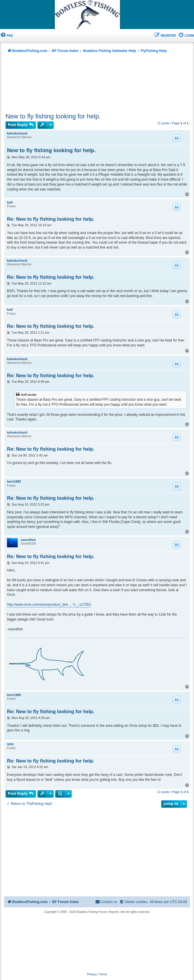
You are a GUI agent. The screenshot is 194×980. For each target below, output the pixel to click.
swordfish (28, 540)
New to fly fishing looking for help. (53, 116)
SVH (10, 744)
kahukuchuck (17, 133)
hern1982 (14, 481)
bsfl (10, 202)
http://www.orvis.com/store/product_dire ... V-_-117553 (49, 605)
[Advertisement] (97, 84)
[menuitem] (6, 36)
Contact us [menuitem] (106, 902)
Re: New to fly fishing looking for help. (51, 219)
